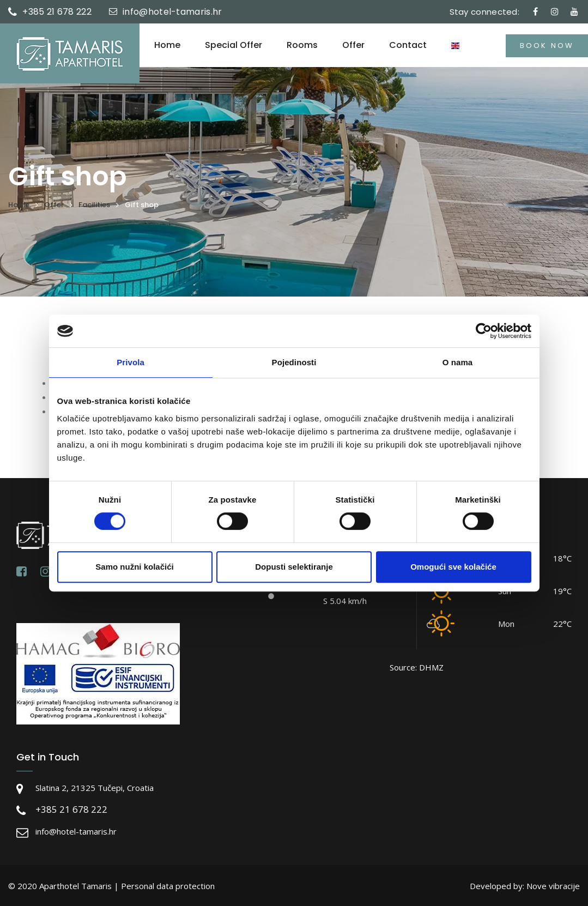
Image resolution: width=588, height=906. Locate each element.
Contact (408, 45)
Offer (353, 45)
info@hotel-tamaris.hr (172, 12)
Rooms (302, 45)
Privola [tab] (131, 362)
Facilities (94, 205)
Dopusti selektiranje (294, 567)
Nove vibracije (553, 886)
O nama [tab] (458, 362)
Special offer (234, 45)
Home (167, 45)
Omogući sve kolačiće (453, 567)
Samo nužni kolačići (134, 567)
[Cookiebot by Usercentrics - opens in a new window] (484, 331)
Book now (547, 46)
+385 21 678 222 (57, 12)
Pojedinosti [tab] (294, 362)
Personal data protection (168, 886)
